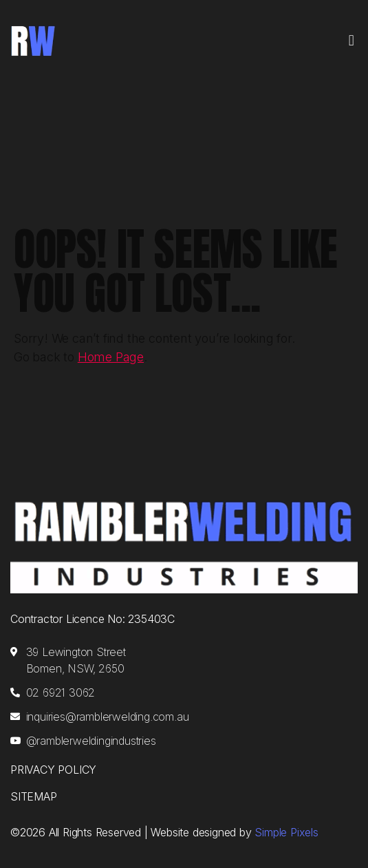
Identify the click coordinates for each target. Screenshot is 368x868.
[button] (351, 40)
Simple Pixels (286, 832)
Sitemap (34, 796)
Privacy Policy (53, 770)
